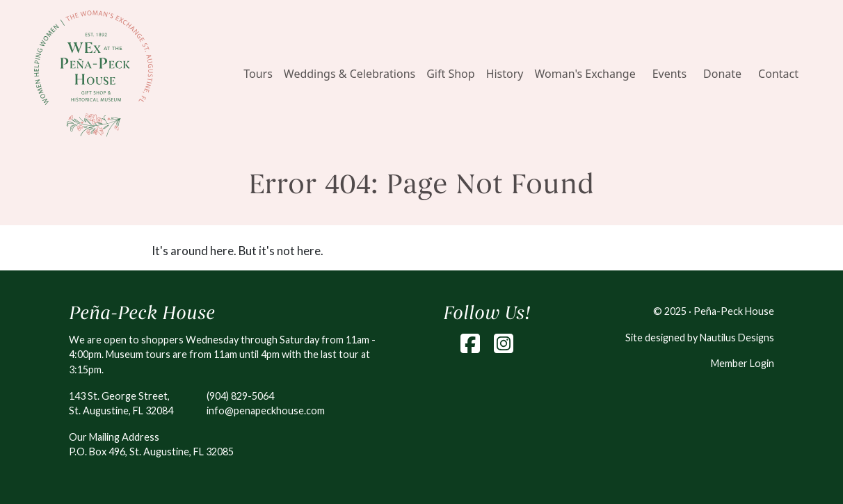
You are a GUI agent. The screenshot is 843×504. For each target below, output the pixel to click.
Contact (778, 74)
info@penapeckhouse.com (266, 410)
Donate (722, 74)
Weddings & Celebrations (350, 74)
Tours (258, 74)
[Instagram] (504, 343)
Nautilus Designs (737, 338)
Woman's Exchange (585, 74)
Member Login (742, 363)
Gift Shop (450, 74)
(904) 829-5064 (240, 396)
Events (669, 74)
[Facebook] (470, 343)
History (505, 74)
